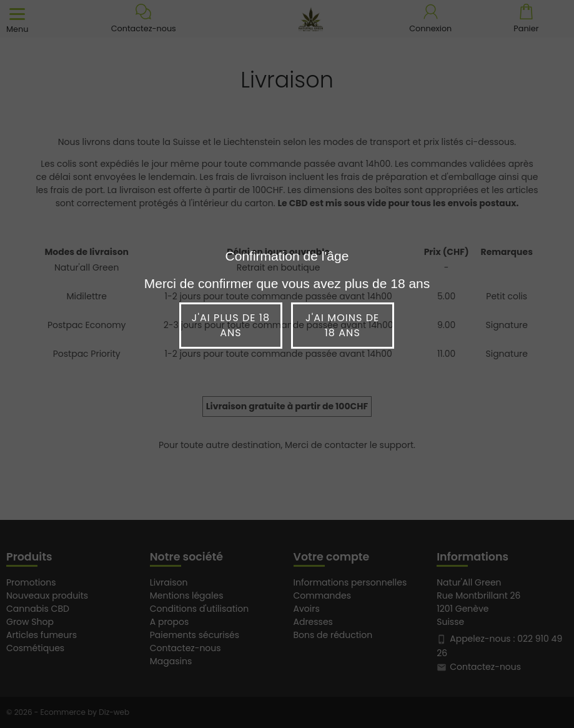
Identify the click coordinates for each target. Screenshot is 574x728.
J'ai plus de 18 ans (231, 325)
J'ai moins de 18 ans (342, 325)
